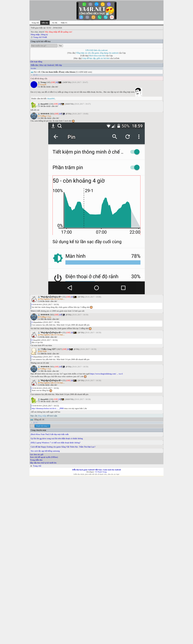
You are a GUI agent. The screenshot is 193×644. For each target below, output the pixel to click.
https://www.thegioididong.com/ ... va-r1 (107, 374)
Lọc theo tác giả (37, 454)
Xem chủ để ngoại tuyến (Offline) (44, 457)
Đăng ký (44, 35)
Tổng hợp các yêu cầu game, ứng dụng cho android (97, 53)
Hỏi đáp (59, 65)
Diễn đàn (34, 65)
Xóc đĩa (55, 23)
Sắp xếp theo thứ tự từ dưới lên (43, 463)
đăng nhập (42, 416)
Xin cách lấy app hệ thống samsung (45, 451)
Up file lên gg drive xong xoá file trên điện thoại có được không (57, 438)
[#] (57, 82)
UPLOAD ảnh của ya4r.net (96, 50)
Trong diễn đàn (36, 460)
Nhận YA (64, 23)
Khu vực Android (47, 65)
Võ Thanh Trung (101, 472)
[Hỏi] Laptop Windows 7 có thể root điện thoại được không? (55, 443)
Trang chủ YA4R (40, 37)
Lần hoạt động (36, 62)
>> (37, 75)
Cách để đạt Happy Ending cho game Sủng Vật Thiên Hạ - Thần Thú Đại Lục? (63, 447)
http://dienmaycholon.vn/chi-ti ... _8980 (48, 408)
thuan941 (51, 99)
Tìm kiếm (33, 68)
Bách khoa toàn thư (97, 56)
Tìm (60, 46)
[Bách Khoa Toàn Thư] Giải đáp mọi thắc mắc (50, 434)
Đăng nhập (35, 35)
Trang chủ (35, 23)
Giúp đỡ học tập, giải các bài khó (96, 58)
